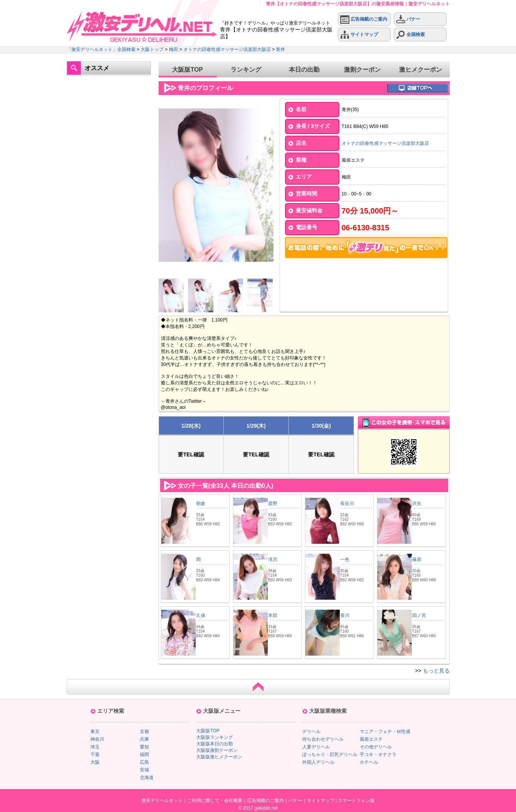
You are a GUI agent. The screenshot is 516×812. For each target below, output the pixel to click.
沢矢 (417, 504)
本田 (273, 615)
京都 (144, 732)
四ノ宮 (419, 615)
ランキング (246, 70)
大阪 (95, 762)
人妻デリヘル (316, 747)
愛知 (144, 747)
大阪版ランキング (215, 737)
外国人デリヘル (318, 762)
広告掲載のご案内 (364, 19)
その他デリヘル (376, 747)
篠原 (417, 559)
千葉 (95, 755)
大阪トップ (152, 49)
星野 (273, 504)
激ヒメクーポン (421, 70)
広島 (144, 762)
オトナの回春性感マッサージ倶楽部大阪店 (227, 49)
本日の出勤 (304, 70)
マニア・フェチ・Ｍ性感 (385, 732)
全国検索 (410, 35)
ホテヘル (369, 762)
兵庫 (144, 739)
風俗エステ (371, 739)
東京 (95, 732)
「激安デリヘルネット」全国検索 (101, 49)
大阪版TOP (188, 70)
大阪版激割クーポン (217, 750)
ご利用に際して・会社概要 (215, 801)
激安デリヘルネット (162, 801)
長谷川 (347, 504)
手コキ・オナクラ (378, 755)
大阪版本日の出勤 (215, 744)
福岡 (144, 755)
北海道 (147, 778)
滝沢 (273, 559)
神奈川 (97, 739)
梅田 (174, 49)
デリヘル (311, 732)
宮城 (144, 770)
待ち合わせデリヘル (323, 739)
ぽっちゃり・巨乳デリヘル (330, 755)
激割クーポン (362, 70)
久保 (201, 615)
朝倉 (201, 504)
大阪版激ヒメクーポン (219, 757)
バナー (408, 19)
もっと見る (436, 671)
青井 (280, 49)
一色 (345, 559)
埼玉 (95, 747)
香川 (345, 615)
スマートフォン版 (356, 801)
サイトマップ (359, 35)
